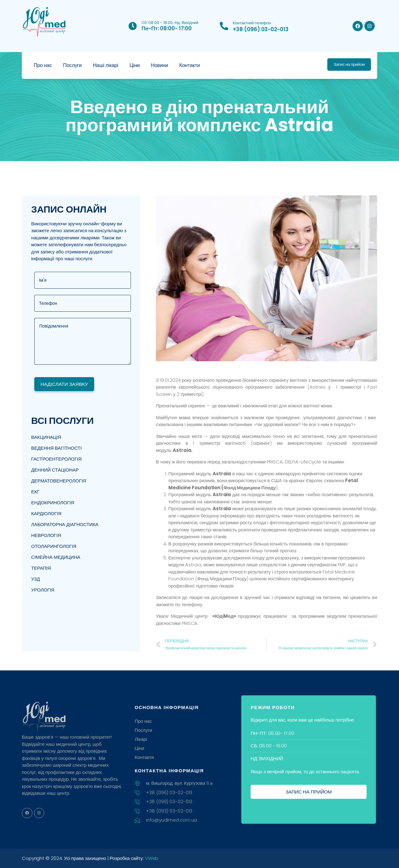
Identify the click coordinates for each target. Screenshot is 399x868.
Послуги (72, 65)
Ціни (135, 65)
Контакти (190, 65)
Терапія (41, 568)
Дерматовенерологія (59, 481)
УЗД (36, 579)
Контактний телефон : (253, 23)
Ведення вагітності (56, 448)
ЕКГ (35, 492)
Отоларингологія (54, 547)
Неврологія (46, 536)
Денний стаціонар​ (55, 470)
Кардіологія (46, 514)
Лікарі (141, 739)
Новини (159, 65)
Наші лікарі (106, 65)
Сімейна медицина (56, 557)
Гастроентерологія (56, 459)
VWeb (152, 858)
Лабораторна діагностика (65, 525)
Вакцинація (46, 437)
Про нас (43, 65)
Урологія (43, 590)
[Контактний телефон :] (224, 26)
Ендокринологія (53, 503)
